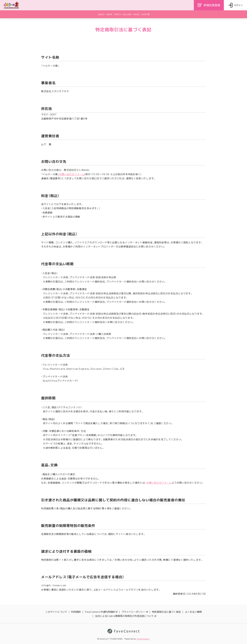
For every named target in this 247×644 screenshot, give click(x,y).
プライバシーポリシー (135, 612)
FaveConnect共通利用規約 (101, 612)
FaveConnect (143, 639)
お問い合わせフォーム (72, 174)
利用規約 (76, 612)
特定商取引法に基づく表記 (166, 612)
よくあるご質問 (193, 612)
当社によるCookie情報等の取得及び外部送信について (126, 616)
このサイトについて (56, 612)
